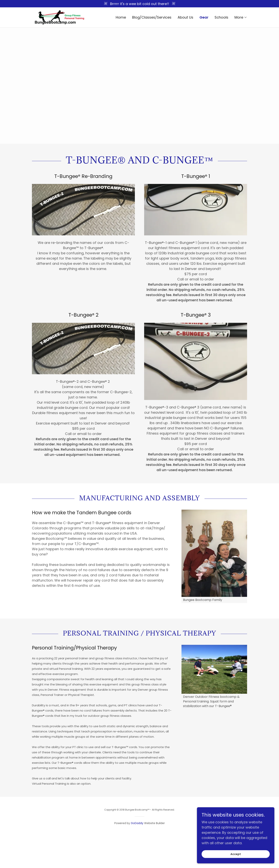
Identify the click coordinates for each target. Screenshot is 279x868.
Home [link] (121, 17)
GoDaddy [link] (137, 823)
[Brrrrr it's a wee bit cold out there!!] (139, 4)
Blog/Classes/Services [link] (152, 17)
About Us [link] (185, 17)
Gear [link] (204, 17)
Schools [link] (221, 17)
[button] (241, 17)
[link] (59, 17)
